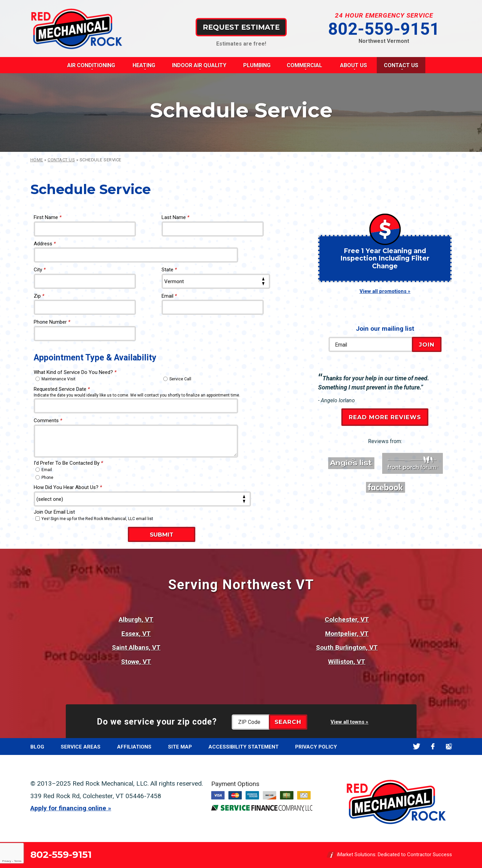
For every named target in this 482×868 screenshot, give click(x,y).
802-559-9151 (384, 29)
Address (45, 244)
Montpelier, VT (347, 634)
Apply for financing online (68, 808)
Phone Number (52, 322)
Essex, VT (136, 634)
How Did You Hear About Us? (68, 487)
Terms (18, 861)
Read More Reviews (385, 417)
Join (427, 345)
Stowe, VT (136, 662)
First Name (48, 217)
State (169, 270)
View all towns (347, 722)
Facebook (433, 746)
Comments (48, 421)
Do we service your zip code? (157, 722)
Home (37, 160)
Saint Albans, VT (136, 647)
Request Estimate (241, 27)
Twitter (417, 746)
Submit (162, 535)
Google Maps (449, 746)
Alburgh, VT (136, 619)
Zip (39, 296)
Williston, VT (347, 662)
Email (169, 296)
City (40, 270)
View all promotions (383, 291)
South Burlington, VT (347, 647)
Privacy (6, 861)
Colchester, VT (347, 619)
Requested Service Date (62, 389)
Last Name (175, 217)
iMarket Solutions (356, 855)
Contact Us (61, 160)
